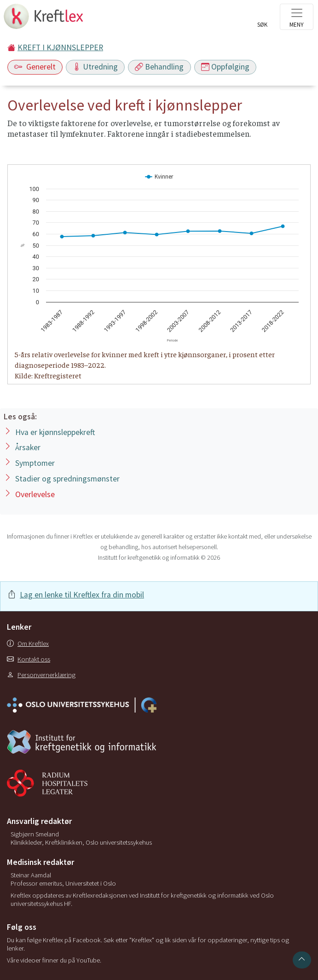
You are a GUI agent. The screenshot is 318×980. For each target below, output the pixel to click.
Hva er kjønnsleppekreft (55, 432)
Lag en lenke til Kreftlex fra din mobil (82, 595)
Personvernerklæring (41, 675)
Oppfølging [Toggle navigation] (225, 67)
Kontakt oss (29, 659)
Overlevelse (35, 494)
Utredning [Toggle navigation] (95, 67)
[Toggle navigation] (297, 17)
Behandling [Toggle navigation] (159, 67)
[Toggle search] (262, 19)
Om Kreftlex (28, 644)
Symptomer (35, 463)
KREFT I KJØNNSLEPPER (60, 47)
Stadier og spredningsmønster (67, 479)
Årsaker (28, 447)
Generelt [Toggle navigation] (35, 67)
